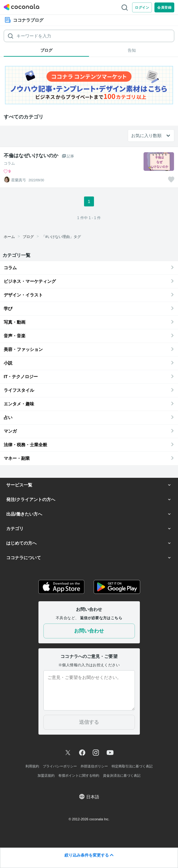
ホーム (9, 237)
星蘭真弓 (19, 180)
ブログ (28, 237)
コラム (9, 163)
